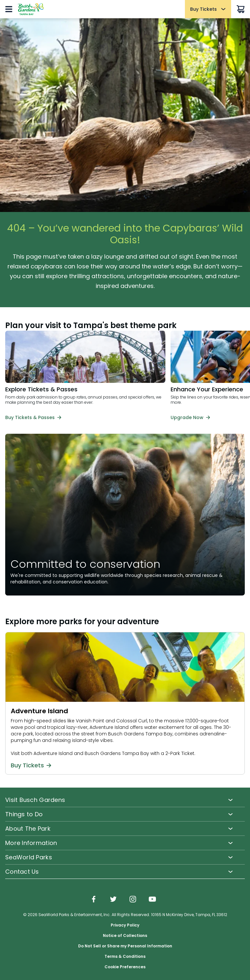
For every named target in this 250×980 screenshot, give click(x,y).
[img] (94, 900)
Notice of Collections (125, 936)
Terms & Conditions (125, 957)
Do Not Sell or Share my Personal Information (125, 946)
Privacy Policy (125, 925)
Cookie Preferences (125, 967)
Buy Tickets (31, 765)
